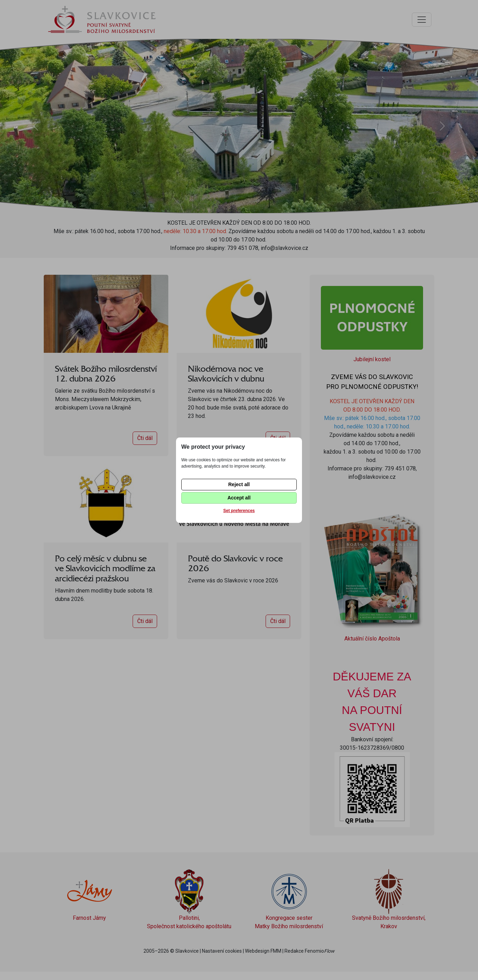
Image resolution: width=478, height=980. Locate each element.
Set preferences (239, 511)
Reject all (239, 484)
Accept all (239, 498)
